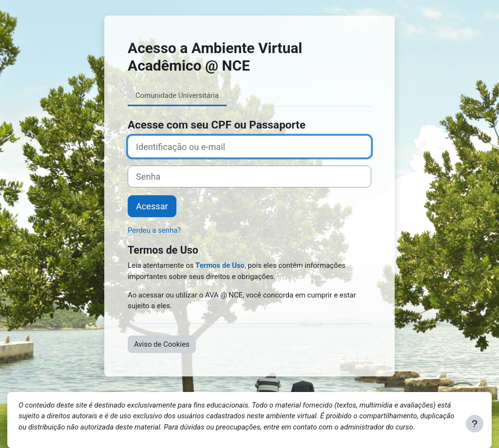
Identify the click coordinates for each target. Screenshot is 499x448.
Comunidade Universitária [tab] (177, 95)
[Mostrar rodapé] (475, 424)
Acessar (152, 206)
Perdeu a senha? (154, 230)
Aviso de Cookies (162, 344)
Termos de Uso (220, 265)
